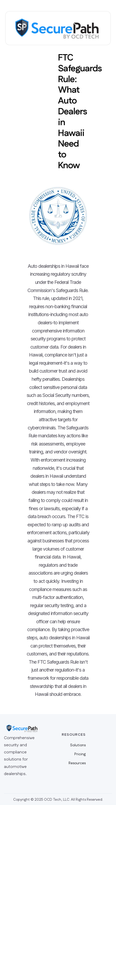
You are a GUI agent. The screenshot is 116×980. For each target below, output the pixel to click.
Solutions (78, 745)
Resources (77, 763)
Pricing (80, 754)
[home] (58, 28)
